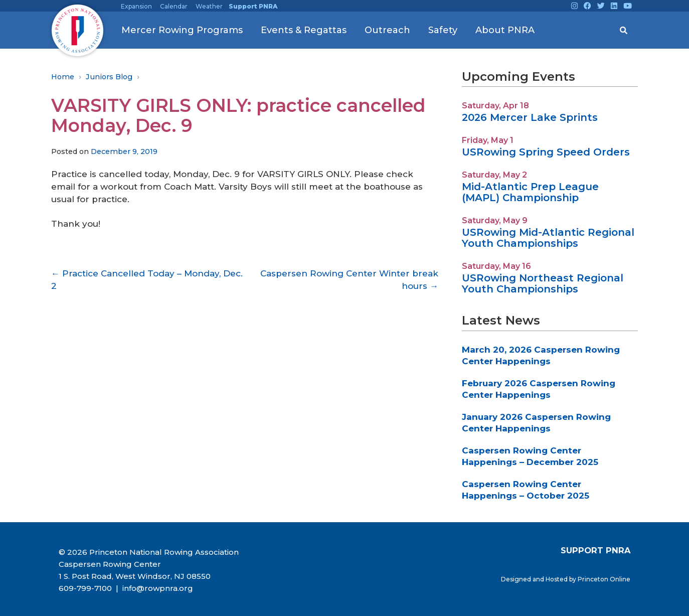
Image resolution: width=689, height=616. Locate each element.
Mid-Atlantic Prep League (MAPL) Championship (530, 192)
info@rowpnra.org (157, 588)
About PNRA (505, 30)
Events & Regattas (304, 30)
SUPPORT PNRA (595, 550)
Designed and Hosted (535, 579)
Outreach (387, 30)
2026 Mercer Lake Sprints (530, 117)
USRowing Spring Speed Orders (546, 152)
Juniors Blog (109, 77)
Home (63, 77)
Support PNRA (253, 6)
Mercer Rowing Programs (182, 30)
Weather (209, 6)
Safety (443, 30)
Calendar (174, 6)
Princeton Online (604, 579)
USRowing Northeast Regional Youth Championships (543, 283)
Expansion (136, 6)
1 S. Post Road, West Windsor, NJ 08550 (135, 576)
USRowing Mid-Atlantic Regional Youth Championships (548, 238)
